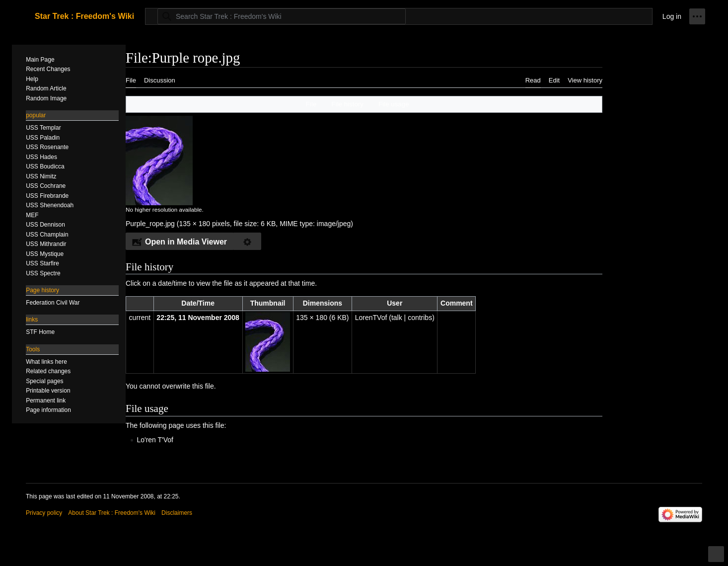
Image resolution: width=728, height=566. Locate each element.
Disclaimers (177, 513)
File (311, 104)
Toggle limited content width (718, 558)
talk (397, 318)
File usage (394, 104)
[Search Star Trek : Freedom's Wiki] (282, 16)
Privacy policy (44, 513)
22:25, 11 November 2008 (198, 318)
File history (348, 104)
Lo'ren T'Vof (155, 440)
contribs (420, 318)
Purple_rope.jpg (150, 224)
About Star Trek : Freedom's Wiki (112, 513)
